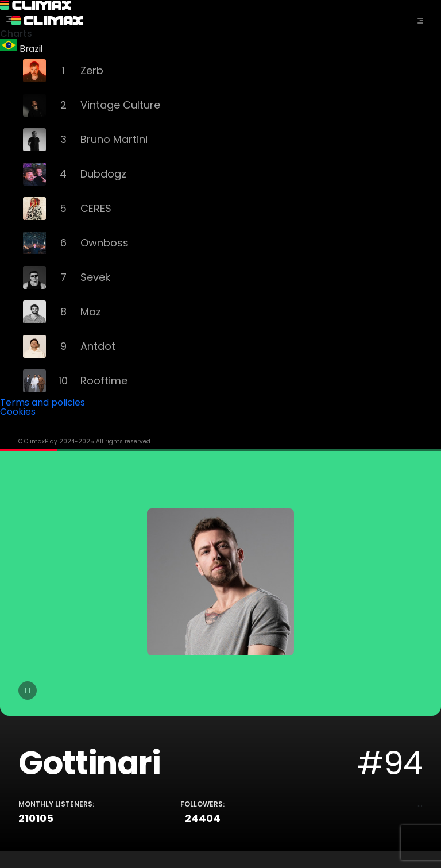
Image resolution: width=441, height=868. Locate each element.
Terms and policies (42, 402)
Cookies (18, 412)
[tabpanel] (220, 650)
